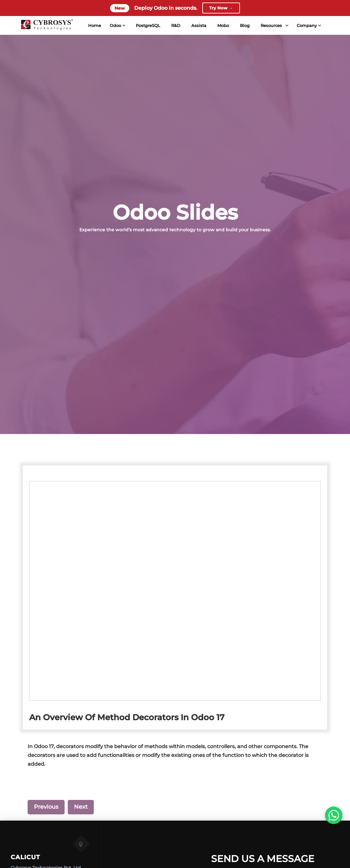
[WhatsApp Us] (334, 815)
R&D (176, 26)
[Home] (47, 26)
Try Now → (221, 8)
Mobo (223, 26)
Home (94, 26)
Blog (245, 26)
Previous (46, 807)
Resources (271, 26)
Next (81, 807)
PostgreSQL (148, 26)
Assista (199, 26)
